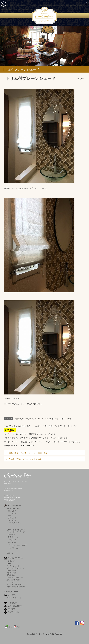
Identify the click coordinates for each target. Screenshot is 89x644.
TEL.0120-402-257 (27, 446)
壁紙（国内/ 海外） (14, 580)
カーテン (10, 563)
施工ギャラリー (14, 505)
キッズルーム (13, 548)
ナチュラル (12, 518)
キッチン (11, 535)
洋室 (15, 543)
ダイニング (21, 532)
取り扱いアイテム (15, 558)
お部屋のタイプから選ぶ (24, 419)
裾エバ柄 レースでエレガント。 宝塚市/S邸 (28, 453)
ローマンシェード (13, 566)
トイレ (16, 537)
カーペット (11, 582)
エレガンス (39, 419)
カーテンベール (42, 634)
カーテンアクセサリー (15, 577)
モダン (63, 419)
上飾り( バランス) (15, 522)
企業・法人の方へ (15, 606)
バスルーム (12, 540)
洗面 (69, 419)
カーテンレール (12, 570)
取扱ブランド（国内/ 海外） (17, 587)
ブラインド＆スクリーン (16, 568)
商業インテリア (12, 553)
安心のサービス (14, 592)
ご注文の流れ (11, 561)
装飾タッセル (11, 573)
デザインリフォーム (14, 598)
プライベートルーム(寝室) (18, 545)
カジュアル (12, 520)
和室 (10, 543)
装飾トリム (11, 575)
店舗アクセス (13, 612)
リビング (11, 532)
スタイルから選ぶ (52, 419)
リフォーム (12, 595)
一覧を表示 (80, 79)
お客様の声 (12, 603)
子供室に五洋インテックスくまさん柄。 (26, 459)
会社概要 (11, 609)
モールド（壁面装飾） (15, 584)
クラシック (12, 513)
